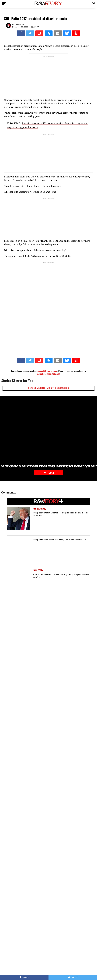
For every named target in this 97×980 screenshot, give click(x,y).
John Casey (38, 570)
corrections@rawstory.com (48, 374)
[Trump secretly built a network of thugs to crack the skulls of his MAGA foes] (19, 519)
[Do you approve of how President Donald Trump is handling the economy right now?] (48, 428)
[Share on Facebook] (21, 33)
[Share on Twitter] (30, 33)
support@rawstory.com (47, 371)
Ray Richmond (39, 509)
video (12, 256)
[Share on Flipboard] (39, 33)
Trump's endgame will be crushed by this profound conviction (60, 540)
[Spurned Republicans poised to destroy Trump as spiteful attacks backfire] (19, 580)
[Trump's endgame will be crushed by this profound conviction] (19, 550)
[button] (94, 3)
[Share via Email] (58, 33)
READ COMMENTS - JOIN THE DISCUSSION (48, 388)
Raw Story (19, 24)
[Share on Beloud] (76, 33)
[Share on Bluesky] (67, 33)
